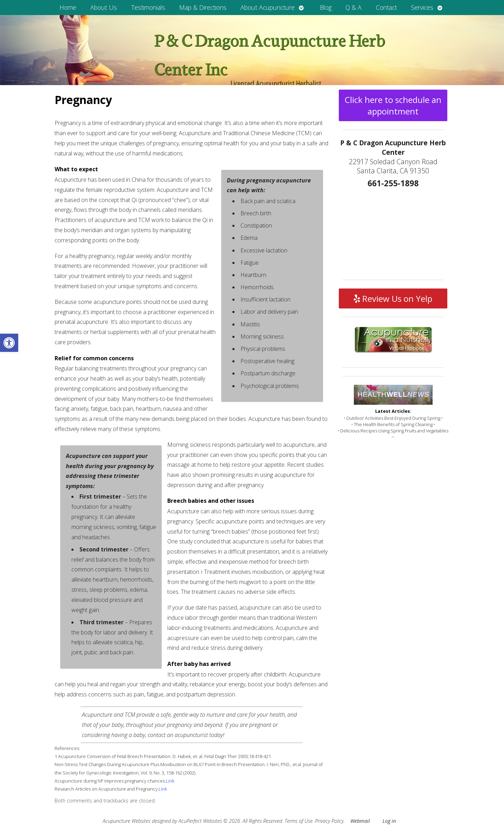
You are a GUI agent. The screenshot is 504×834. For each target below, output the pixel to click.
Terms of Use (299, 821)
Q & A (353, 7)
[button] (9, 343)
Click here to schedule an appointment (393, 105)
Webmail (360, 821)
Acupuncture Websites (127, 821)
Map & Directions (203, 7)
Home (68, 7)
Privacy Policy (329, 821)
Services (422, 7)
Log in (389, 821)
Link (170, 781)
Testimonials (148, 7)
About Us (104, 7)
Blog (326, 7)
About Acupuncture (268, 7)
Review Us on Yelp (393, 298)
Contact (386, 7)
